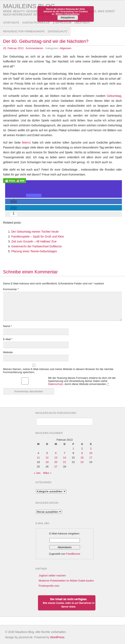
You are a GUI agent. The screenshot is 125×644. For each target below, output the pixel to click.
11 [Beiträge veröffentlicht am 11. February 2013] (38, 458)
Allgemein (65, 48)
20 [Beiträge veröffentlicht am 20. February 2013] (56, 462)
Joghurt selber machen (52, 576)
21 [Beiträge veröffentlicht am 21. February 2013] (64, 462)
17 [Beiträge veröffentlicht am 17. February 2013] (91, 458)
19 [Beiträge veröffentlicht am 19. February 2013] (47, 462)
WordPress (57, 637)
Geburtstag (114, 96)
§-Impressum (62, 23)
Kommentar (11, 289)
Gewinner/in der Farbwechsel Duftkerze (37, 246)
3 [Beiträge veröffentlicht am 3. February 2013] (91, 449)
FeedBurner (73, 554)
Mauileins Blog (29, 6)
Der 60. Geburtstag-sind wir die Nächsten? (46, 41)
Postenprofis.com (49, 586)
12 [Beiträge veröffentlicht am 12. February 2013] (47, 458)
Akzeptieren (68, 18)
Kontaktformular (36, 23)
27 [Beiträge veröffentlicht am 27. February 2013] (56, 467)
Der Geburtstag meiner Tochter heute (35, 232)
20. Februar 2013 (13, 48)
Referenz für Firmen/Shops (24, 31)
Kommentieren (35, 48)
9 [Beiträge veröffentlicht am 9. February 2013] (82, 453)
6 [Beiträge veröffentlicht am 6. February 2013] (56, 453)
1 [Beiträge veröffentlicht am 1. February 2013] (73, 449)
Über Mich (82, 23)
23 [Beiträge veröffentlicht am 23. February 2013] (82, 462)
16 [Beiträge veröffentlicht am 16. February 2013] (82, 458)
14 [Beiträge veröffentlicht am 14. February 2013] (64, 458)
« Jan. (37, 473)
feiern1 (26, 143)
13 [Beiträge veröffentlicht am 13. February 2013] (56, 458)
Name (7, 326)
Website (8, 352)
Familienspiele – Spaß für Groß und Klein (38, 237)
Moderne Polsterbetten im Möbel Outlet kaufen (66, 581)
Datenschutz (58, 31)
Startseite (11, 23)
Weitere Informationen (68, 14)
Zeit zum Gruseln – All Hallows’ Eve (34, 241)
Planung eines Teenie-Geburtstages (34, 251)
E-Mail (8, 339)
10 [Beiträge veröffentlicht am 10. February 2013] (91, 453)
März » (47, 473)
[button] (34, 195)
